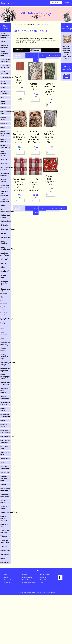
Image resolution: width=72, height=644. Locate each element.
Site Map (24, 574)
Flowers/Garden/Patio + (6, 229)
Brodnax (20, 99)
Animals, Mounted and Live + (4, 54)
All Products (7, 583)
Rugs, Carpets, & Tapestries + (5, 441)
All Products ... (5, 562)
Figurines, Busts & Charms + (5, 216)
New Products (8, 580)
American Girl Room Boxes (4, 47)
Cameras (3, 108)
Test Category (5, 554)
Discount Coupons (27, 580)
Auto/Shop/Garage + (6, 78)
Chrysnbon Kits (5, 123)
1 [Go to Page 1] (32, 56)
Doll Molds (4, 159)
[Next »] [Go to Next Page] (36, 60)
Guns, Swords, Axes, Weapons (5, 254)
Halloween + (4, 259)
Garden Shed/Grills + (4, 242)
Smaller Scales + (6, 472)
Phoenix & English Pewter (5, 398)
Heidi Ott (3, 263)
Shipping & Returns (45, 574)
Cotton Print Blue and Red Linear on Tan (49, 137)
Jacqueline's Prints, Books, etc (5, 283)
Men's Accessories (4, 334)
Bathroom (3, 87)
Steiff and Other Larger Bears (5, 489)
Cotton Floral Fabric (34, 87)
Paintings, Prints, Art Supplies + (6, 384)
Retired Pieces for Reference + (5, 415)
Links (41, 583)
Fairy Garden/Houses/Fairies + (6, 210)
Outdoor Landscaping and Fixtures (5, 377)
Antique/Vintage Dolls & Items (5, 66)
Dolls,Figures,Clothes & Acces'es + (6, 168)
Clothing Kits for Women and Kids (5, 146)
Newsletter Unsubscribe (28, 583)
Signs (2, 462)
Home (3, 3)
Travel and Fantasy (3, 507)
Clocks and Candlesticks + (5, 140)
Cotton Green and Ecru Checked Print (49, 89)
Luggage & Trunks (4, 324)
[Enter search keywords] (56, 2)
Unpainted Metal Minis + (5, 525)
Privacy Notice (44, 580)
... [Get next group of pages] (45, 56)
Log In (10, 3)
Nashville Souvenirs (3, 350)
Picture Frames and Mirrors (5, 404)
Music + (3, 339)
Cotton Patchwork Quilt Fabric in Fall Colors (34, 137)
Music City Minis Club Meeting (5, 344)
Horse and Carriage (3, 276)
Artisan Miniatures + (4, 72)
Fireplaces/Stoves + (6, 221)
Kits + (2, 297)
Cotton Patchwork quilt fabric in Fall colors (19, 137)
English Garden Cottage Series (5, 186)
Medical (3, 329)
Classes (3, 127)
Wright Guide (4, 546)
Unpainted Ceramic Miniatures (4, 518)
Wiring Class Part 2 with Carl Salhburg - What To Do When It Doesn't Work (67, 46)
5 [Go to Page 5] (42, 56)
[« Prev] (28, 56)
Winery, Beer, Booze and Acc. (5, 541)
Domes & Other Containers (5, 174)
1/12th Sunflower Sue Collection (5, 36)
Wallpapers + (4, 536)
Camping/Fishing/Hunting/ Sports (6, 112)
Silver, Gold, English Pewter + (6, 467)
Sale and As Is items (5, 453)
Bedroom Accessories (4, 93)
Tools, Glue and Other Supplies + (5, 495)
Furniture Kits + (5, 237)
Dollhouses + (4, 163)
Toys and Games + (3, 501)
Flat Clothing (4, 225)
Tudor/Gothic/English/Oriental (6, 512)
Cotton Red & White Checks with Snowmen (19, 185)
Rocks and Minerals (3, 425)
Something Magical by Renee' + (4, 478)
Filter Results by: (18, 50)
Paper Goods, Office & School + (4, 391)
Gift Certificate (5, 550)
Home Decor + (5, 271)
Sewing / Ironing (5, 458)
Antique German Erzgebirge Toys (5, 61)
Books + (3, 97)
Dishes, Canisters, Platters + (4, 153)
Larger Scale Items (4, 308)
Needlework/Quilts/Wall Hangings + (6, 364)
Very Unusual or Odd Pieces (5, 531)
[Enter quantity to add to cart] (20, 93)
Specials (6, 577)
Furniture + (4, 233)
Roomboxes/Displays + (6, 436)
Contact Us (43, 577)
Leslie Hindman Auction (5, 314)
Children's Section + (3, 118)
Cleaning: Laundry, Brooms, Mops (6, 133)
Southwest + (4, 484)
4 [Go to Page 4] (40, 56)
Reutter (3, 421)
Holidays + (4, 267)
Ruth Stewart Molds (4, 447)
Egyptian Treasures (3, 180)
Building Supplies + (4, 102)
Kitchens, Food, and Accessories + (5, 291)
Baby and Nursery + (3, 82)
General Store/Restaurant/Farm (6, 248)
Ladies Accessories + (5, 302)
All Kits (3, 42)
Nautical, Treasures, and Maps (5, 357)
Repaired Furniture (3, 409)
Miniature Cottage (31, 593)
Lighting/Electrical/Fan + (6, 319)
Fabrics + (3, 205)
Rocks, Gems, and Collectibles (5, 431)
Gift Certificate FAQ (27, 577)
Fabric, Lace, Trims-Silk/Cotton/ (25, 25)
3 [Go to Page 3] (37, 56)
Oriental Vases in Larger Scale (5, 370)
